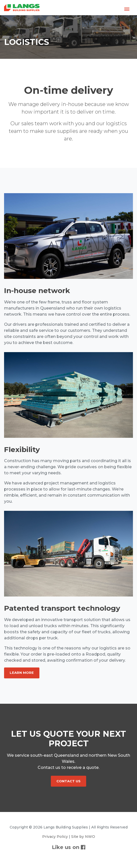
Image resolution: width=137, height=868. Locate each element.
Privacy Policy (55, 837)
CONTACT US (68, 781)
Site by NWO (83, 837)
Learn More (22, 673)
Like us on (69, 847)
